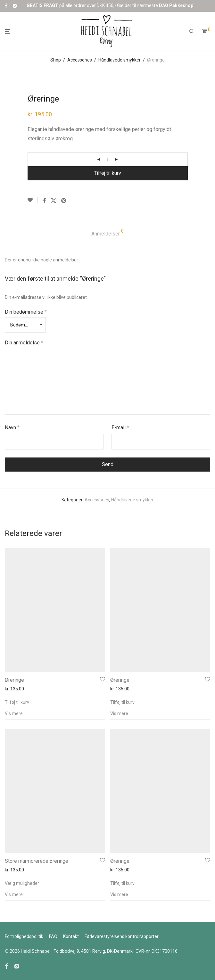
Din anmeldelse (24, 343)
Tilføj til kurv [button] (17, 702)
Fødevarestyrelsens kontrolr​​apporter (122, 936)
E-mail (120, 428)
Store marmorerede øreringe (37, 861)
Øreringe (14, 680)
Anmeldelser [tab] (107, 233)
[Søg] (192, 31)
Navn (12, 428)
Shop (56, 60)
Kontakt (71, 936)
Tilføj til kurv (107, 173)
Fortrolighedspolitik (24, 936)
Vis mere (14, 713)
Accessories (80, 60)
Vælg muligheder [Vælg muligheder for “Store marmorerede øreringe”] (22, 883)
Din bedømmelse (26, 312)
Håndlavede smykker (120, 60)
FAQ (53, 936)
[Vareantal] (108, 160)
